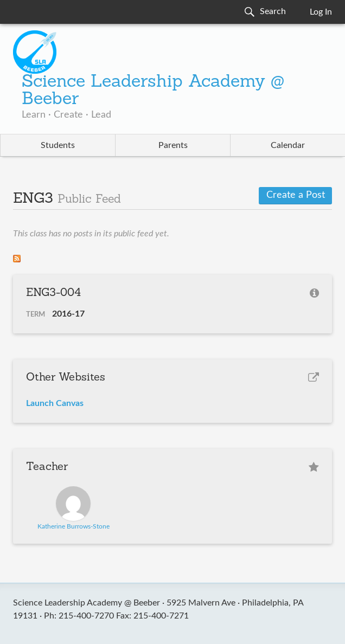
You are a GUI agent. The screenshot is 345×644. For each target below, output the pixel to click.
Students (58, 145)
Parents (173, 145)
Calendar (288, 145)
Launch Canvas (55, 403)
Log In (321, 12)
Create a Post (296, 195)
